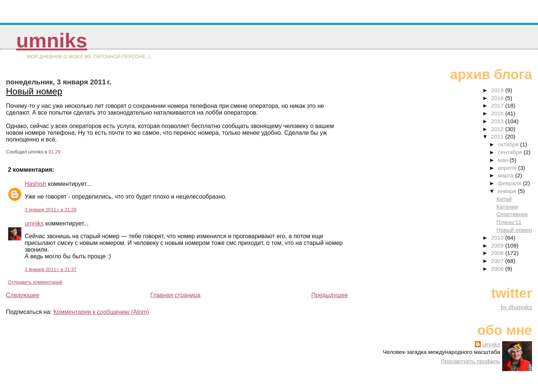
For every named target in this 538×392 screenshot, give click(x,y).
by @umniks (516, 307)
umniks (52, 41)
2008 (498, 253)
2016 (498, 113)
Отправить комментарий (35, 282)
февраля (510, 183)
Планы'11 (509, 222)
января (508, 191)
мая (503, 160)
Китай (504, 199)
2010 (498, 238)
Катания (507, 207)
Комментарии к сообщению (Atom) (101, 312)
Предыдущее (330, 295)
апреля (508, 168)
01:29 (55, 152)
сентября (511, 152)
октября (509, 144)
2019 (498, 90)
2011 (498, 136)
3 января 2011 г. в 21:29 (51, 210)
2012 (498, 129)
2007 (498, 261)
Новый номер (34, 91)
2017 (498, 105)
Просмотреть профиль (471, 361)
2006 (498, 269)
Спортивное (512, 214)
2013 (498, 121)
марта (506, 175)
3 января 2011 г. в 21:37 (51, 269)
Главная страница (175, 295)
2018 (498, 98)
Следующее (23, 295)
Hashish (35, 184)
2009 (498, 245)
